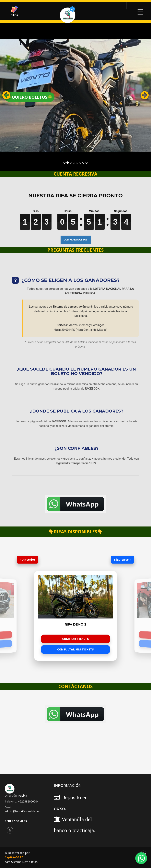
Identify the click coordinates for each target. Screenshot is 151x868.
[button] (11, 95)
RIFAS (14, 11)
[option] (75, 616)
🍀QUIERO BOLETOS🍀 (30, 97)
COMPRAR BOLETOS (76, 240)
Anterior (28, 560)
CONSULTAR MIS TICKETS (75, 649)
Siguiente (123, 560)
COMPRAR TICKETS (75, 639)
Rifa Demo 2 (75, 625)
